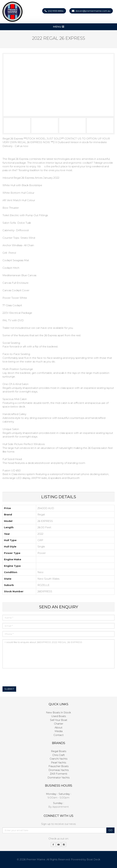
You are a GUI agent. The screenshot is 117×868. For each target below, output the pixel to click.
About (58, 727)
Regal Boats (59, 751)
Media (59, 731)
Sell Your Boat (59, 720)
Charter (59, 724)
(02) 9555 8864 (56, 11)
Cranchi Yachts (58, 759)
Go (110, 830)
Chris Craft (58, 755)
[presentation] (28, 677)
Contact (58, 735)
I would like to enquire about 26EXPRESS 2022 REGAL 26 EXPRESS (58, 654)
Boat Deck (93, 859)
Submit (9, 689)
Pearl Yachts (58, 763)
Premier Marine (36, 859)
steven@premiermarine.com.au (93, 11)
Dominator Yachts (58, 778)
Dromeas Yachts (59, 770)
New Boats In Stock (58, 712)
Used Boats (58, 716)
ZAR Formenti (58, 774)
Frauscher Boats (58, 766)
